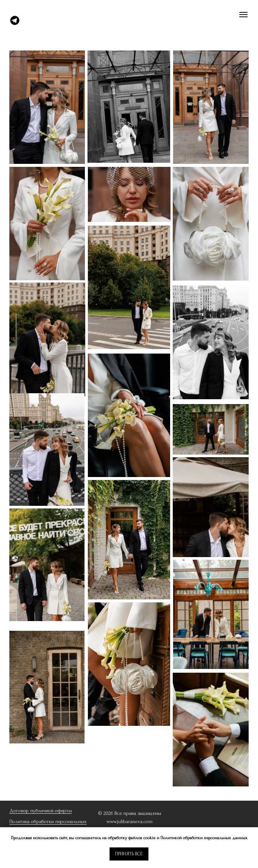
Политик (18, 821)
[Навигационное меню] (243, 15)
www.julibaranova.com (130, 821)
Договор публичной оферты (41, 811)
